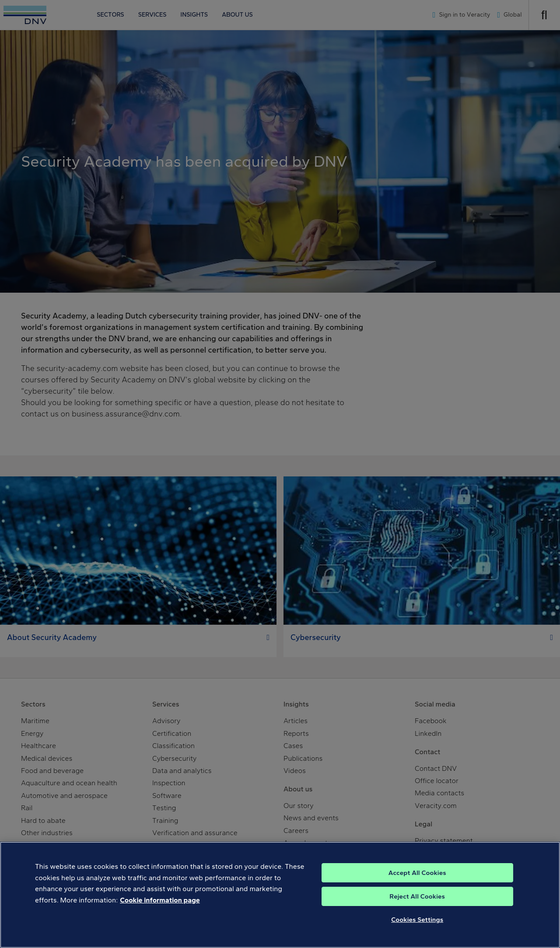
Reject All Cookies (417, 907)
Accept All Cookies (417, 883)
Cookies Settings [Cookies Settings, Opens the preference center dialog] (417, 930)
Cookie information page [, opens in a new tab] (160, 911)
